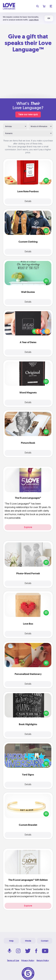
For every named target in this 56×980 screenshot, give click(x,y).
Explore (28, 527)
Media (28, 941)
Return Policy (43, 960)
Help (11, 941)
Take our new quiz (28, 114)
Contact (45, 941)
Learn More (34, 20)
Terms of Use (13, 960)
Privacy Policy (28, 960)
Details (28, 201)
